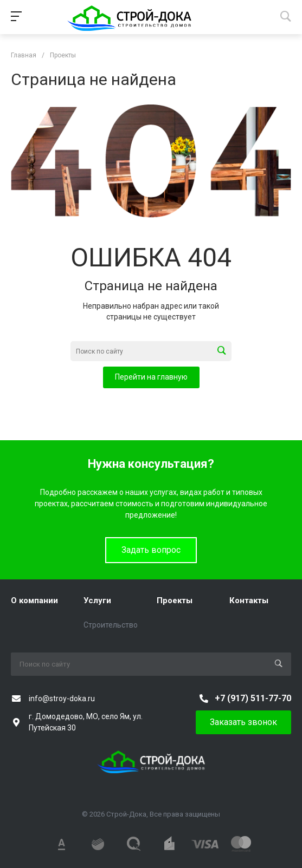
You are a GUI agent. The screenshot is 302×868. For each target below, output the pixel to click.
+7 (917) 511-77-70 (253, 698)
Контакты (249, 601)
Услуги (97, 601)
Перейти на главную (151, 377)
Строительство (111, 625)
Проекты (175, 601)
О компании (34, 601)
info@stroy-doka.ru (62, 699)
